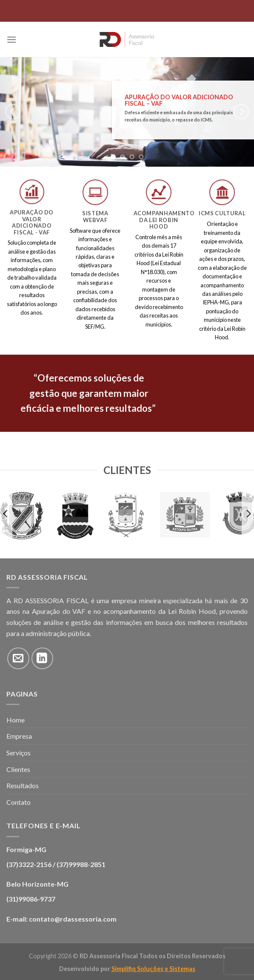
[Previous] (13, 112)
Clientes (18, 769)
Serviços (19, 753)
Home (16, 720)
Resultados (23, 785)
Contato (19, 802)
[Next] (241, 112)
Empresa (19, 736)
